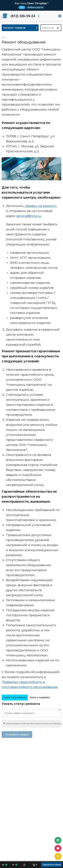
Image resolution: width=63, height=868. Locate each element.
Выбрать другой (35, 7)
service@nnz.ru (29, 216)
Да (22, 7)
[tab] (15, 698)
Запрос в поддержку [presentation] (40, 697)
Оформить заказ (52, 865)
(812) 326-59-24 (23, 16)
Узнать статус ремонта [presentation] (15, 697)
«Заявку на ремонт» (41, 206)
